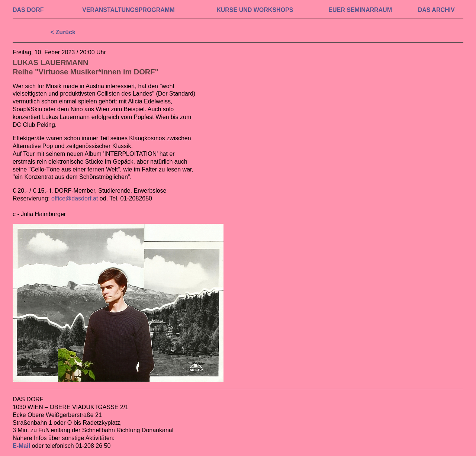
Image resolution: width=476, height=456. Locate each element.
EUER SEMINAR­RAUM (360, 10)
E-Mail (21, 446)
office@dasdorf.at (75, 198)
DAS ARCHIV (436, 10)
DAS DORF (28, 10)
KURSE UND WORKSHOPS (255, 10)
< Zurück (63, 32)
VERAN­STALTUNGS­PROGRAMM (128, 10)
